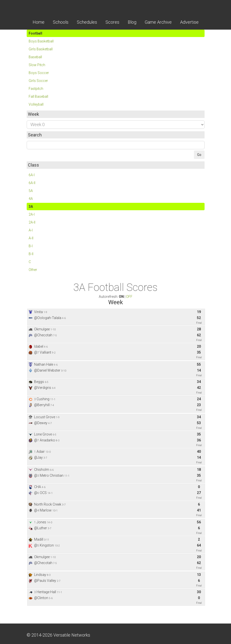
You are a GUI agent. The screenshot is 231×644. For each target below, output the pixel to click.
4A (31, 199)
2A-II (32, 222)
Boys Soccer (39, 73)
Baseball (35, 57)
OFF (129, 297)
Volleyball (36, 104)
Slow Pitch (37, 65)
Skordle (116, 7)
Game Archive (158, 22)
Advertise (189, 22)
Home (39, 22)
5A (31, 191)
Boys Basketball (41, 41)
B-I (31, 246)
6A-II (32, 183)
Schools (61, 22)
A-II (31, 238)
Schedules (87, 22)
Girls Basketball (41, 49)
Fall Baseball (38, 96)
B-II (31, 254)
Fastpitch (36, 89)
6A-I (32, 175)
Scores (112, 22)
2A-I (32, 214)
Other (33, 270)
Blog (132, 22)
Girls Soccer (38, 81)
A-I (31, 230)
